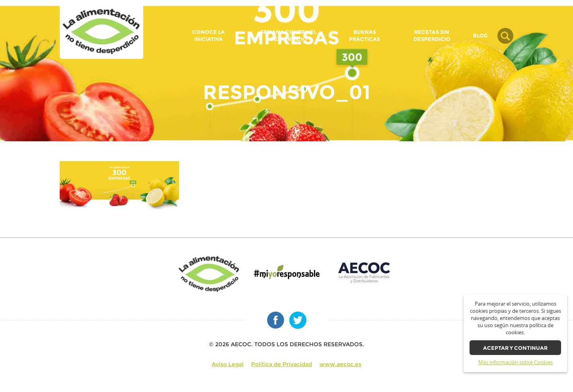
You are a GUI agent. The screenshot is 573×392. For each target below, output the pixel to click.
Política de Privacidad (282, 364)
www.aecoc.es (340, 364)
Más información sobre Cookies (516, 362)
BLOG (480, 36)
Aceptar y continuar (515, 348)
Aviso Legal (228, 364)
